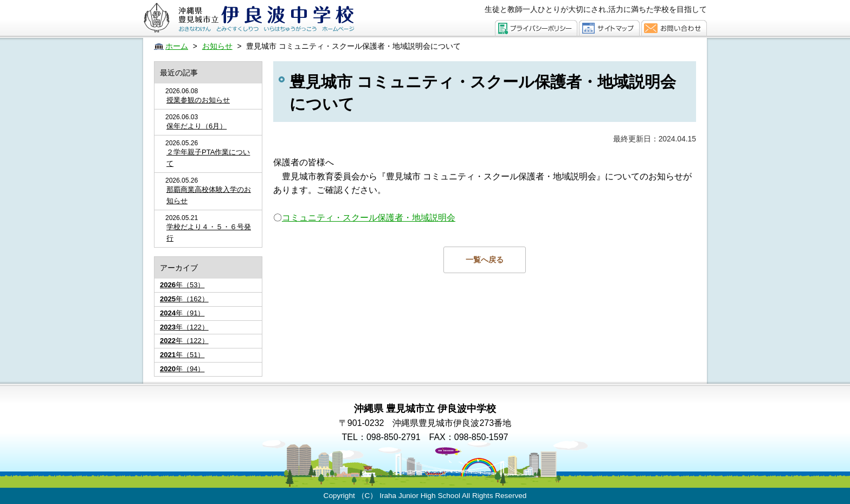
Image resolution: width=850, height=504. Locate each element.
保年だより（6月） (197, 126)
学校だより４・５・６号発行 (209, 232)
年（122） (184, 327)
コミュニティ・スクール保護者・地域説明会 (369, 218)
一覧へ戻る (485, 260)
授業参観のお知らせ (198, 100)
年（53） (182, 285)
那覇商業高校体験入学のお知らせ (209, 195)
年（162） (184, 299)
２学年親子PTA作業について (208, 158)
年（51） (182, 355)
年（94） (182, 369)
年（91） (182, 313)
